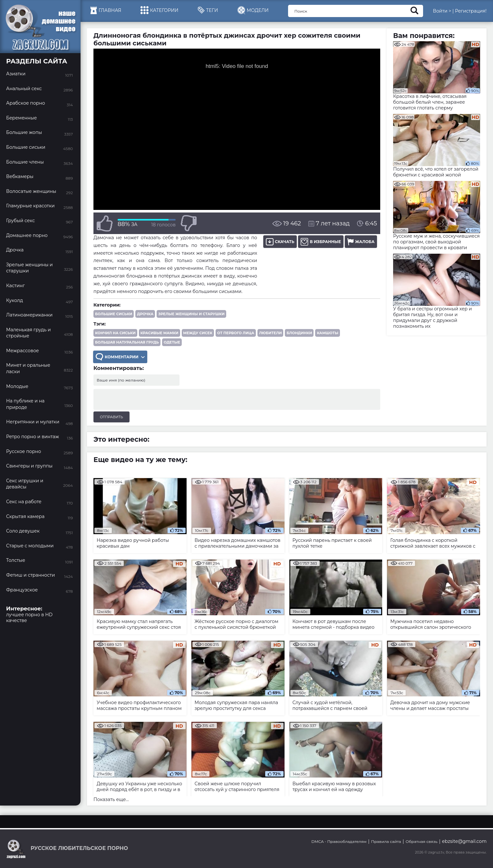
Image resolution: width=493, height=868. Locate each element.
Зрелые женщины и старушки (191, 314)
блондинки (299, 333)
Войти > (442, 11)
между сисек (198, 333)
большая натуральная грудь (127, 342)
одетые (172, 342)
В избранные (321, 242)
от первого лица (236, 333)
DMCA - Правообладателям (339, 841)
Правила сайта (386, 841)
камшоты (328, 333)
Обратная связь (422, 841)
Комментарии (120, 357)
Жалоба (361, 242)
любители (270, 333)
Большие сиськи (114, 314)
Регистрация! (471, 11)
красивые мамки (159, 333)
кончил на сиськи (115, 333)
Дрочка (145, 314)
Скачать (280, 242)
